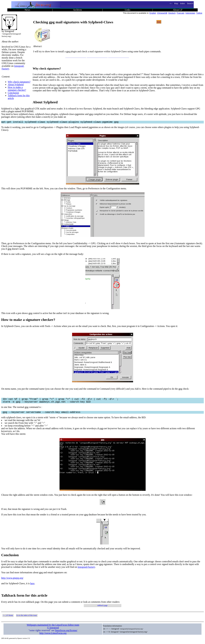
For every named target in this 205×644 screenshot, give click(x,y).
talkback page (102, 608)
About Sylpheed (16, 85)
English (153, 13)
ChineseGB (162, 13)
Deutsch (172, 13)
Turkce (199, 13)
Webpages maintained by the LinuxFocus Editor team (53, 627)
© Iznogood (53, 630)
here (32, 586)
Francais (181, 13)
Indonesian (190, 13)
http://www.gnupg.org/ (12, 580)
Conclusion (13, 93)
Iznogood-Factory (86, 569)
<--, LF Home (8, 618)
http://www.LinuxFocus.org (53, 636)
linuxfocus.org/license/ (66, 633)
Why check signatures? (19, 82)
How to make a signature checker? (17, 89)
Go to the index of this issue (27, 618)
